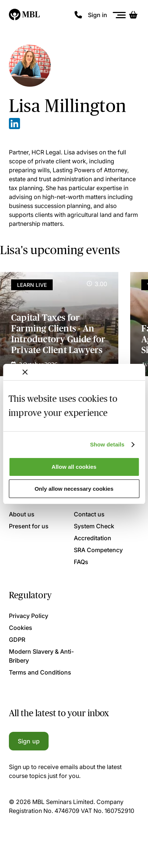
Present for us (29, 526)
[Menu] (119, 15)
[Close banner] (25, 372)
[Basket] (133, 15)
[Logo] (25, 15)
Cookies (21, 628)
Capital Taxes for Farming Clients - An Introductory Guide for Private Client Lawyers (58, 334)
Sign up (29, 741)
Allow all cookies (74, 467)
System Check (94, 526)
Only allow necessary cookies (74, 489)
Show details (107, 444)
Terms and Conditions (40, 672)
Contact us (89, 514)
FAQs (81, 562)
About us (22, 514)
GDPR (17, 640)
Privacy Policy (29, 616)
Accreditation (93, 538)
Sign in (98, 15)
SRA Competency (98, 550)
